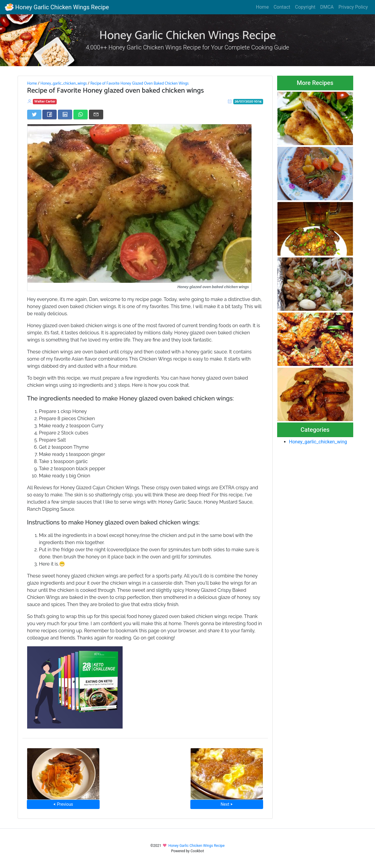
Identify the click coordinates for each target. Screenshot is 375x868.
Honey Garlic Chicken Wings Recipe (57, 7)
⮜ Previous (63, 804)
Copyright (305, 7)
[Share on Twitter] (34, 114)
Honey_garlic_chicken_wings (64, 83)
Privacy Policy (353, 7)
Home (262, 7)
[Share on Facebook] (50, 114)
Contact (282, 7)
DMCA (327, 7)
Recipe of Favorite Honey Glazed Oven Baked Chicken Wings (140, 83)
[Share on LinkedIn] (65, 114)
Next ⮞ (227, 804)
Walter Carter (45, 101)
